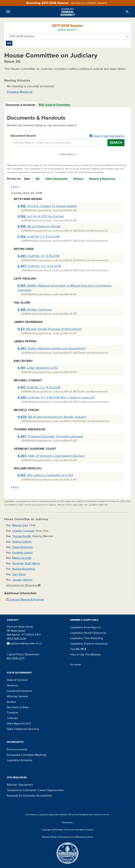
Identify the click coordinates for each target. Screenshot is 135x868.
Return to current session (89, 3)
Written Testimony (35, 310)
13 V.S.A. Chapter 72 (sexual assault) (47, 206)
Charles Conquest (23, 531)
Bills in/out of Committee (54, 105)
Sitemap (12, 785)
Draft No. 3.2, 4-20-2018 (39, 387)
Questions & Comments (21, 790)
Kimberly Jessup (22, 553)
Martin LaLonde (22, 558)
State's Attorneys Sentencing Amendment (52, 348)
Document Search (67, 136)
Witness (78, 179)
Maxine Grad (20, 525)
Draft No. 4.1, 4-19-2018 (38, 256)
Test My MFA (78, 649)
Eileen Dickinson (23, 547)
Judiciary (12, 718)
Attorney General (17, 696)
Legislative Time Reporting (87, 638)
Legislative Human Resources (88, 633)
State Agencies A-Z (19, 724)
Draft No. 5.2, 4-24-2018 (39, 266)
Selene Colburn (22, 542)
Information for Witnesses (23, 585)
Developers (68, 822)
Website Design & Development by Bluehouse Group (68, 837)
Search (116, 143)
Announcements (17, 749)
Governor (13, 685)
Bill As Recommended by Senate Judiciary (52, 417)
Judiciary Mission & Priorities (25, 600)
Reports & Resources (102, 179)
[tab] (21, 105)
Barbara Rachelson (24, 569)
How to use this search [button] (107, 136)
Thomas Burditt (22, 536)
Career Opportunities (51, 790)
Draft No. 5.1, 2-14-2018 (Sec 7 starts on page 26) (56, 397)
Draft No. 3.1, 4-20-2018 (39, 237)
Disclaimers (26, 785)
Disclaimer (76, 665)
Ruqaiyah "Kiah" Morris (26, 563)
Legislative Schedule (20, 760)
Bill (38, 179)
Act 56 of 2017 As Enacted (41, 216)
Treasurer (13, 713)
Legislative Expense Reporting (89, 644)
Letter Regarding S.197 (38, 368)
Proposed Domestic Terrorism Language (50, 436)
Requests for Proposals (21, 796)
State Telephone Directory (23, 729)
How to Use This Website (86, 655)
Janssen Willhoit (22, 580)
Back (15, 187)
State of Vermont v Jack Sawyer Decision (51, 456)
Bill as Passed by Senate (39, 226)
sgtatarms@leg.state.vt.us (24, 643)
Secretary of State (18, 707)
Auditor (11, 702)
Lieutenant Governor (20, 691)
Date (27, 179)
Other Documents (57, 179)
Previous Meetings (20, 92)
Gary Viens (19, 574)
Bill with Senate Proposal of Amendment (50, 329)
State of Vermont (17, 680)
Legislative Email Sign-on (86, 627)
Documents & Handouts (20, 105)
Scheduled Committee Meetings (27, 755)
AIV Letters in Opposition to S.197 (45, 475)
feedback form (86, 815)
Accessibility (44, 796)
